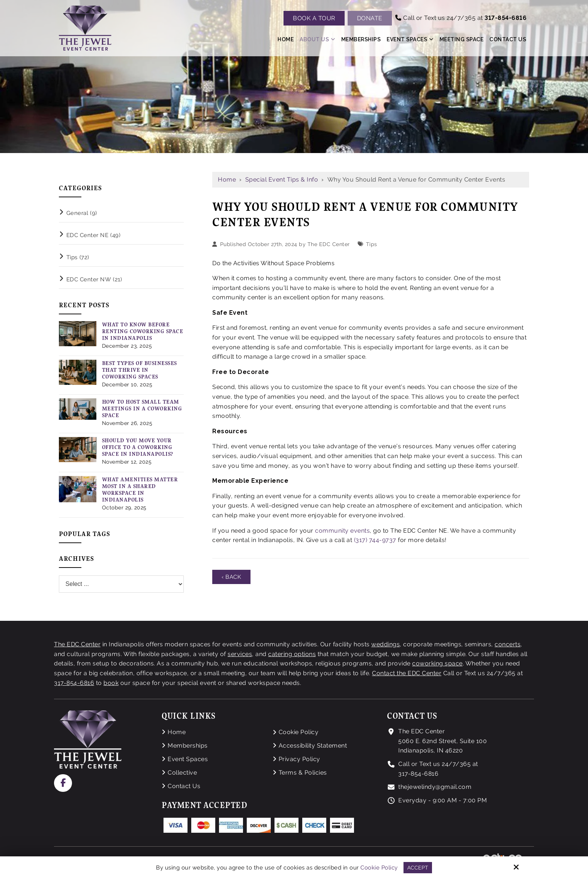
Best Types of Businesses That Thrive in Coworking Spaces (139, 370)
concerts (508, 644)
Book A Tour (314, 18)
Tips (372, 244)
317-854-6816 (74, 683)
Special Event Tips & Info (282, 179)
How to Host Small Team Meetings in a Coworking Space (142, 408)
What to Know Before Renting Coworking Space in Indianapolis (143, 331)
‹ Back (232, 577)
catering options (292, 654)
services (240, 654)
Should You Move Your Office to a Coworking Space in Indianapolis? (138, 447)
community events (342, 531)
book (111, 683)
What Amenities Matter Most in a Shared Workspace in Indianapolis (140, 490)
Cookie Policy (379, 867)
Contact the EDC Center (407, 673)
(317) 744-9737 (375, 540)
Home (227, 179)
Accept (418, 867)
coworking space (437, 663)
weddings (385, 644)
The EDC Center (329, 244)
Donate (370, 18)
